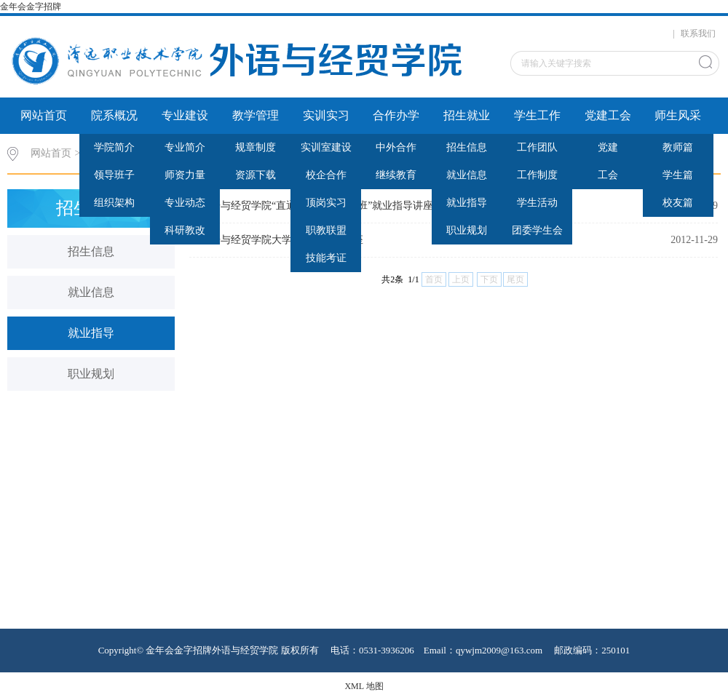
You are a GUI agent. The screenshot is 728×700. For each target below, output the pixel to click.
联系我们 (698, 33)
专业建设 (185, 115)
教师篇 (678, 147)
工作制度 (537, 175)
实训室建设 (326, 147)
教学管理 (256, 115)
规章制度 (256, 147)
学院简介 (114, 147)
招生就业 (467, 115)
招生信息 (467, 147)
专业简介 (185, 147)
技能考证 (326, 258)
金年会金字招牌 (31, 7)
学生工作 (537, 115)
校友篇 (678, 203)
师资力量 (185, 175)
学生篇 (678, 175)
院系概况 (114, 115)
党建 (608, 147)
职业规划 (467, 230)
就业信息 (467, 175)
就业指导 (467, 203)
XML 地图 (364, 686)
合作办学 (396, 115)
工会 (608, 175)
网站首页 (44, 115)
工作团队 (537, 147)
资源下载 (256, 175)
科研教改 (185, 230)
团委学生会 (537, 230)
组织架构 (114, 203)
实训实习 (326, 115)
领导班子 (114, 175)
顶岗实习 (326, 203)
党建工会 (608, 115)
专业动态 (185, 203)
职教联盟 (326, 230)
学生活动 (537, 203)
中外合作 (396, 147)
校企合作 (326, 175)
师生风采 (678, 115)
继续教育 (396, 175)
